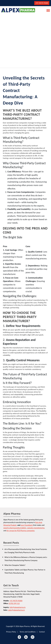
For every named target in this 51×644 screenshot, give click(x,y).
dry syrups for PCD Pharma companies (21, 531)
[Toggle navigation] (47, 10)
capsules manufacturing (36, 528)
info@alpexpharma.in (18, 607)
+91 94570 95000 (42, 3)
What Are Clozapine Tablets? (15, 565)
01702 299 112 (14, 603)
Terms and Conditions (28, 632)
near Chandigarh (27, 525)
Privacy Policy (11, 632)
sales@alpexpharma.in (16, 610)
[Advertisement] (25, 40)
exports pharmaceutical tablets (15, 528)
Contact (42, 632)
